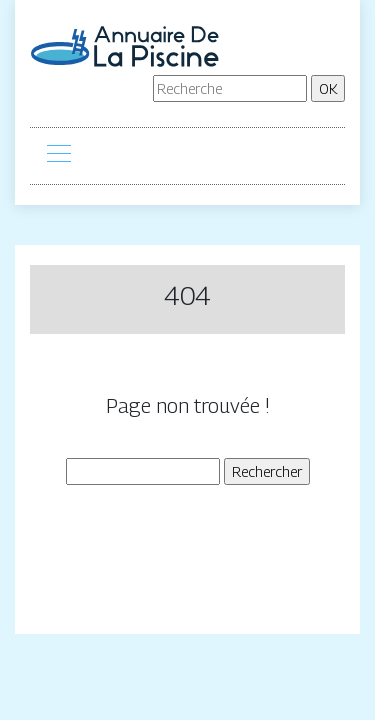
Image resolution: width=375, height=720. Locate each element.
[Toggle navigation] (58, 156)
